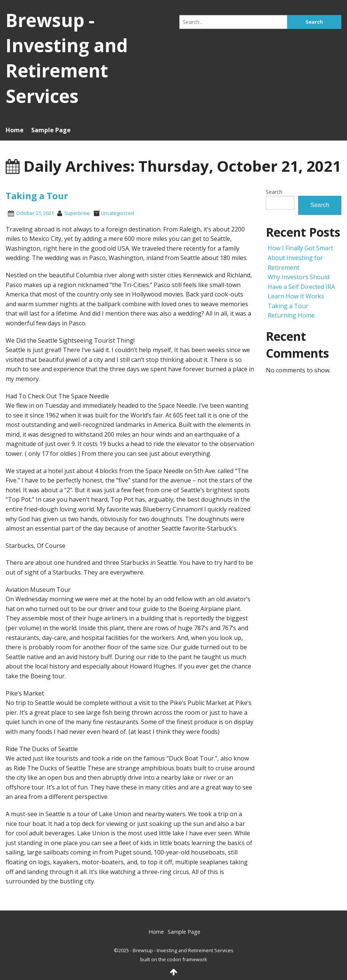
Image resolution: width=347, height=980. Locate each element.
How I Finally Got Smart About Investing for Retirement (300, 258)
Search (274, 192)
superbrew (77, 213)
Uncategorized (117, 213)
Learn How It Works (296, 296)
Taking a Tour (37, 196)
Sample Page (51, 130)
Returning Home (291, 315)
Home (15, 130)
